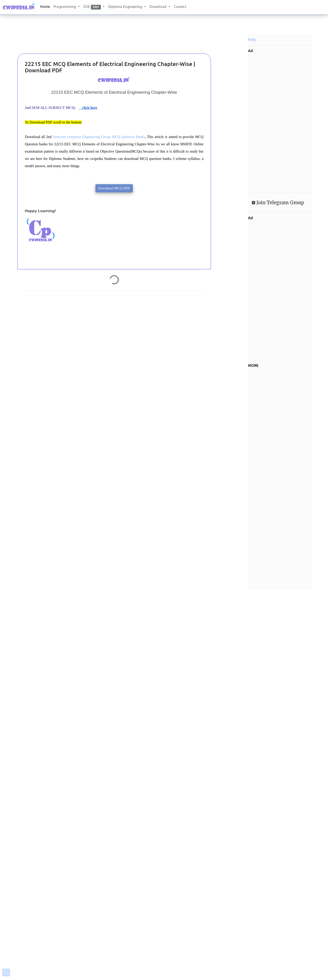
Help (252, 40)
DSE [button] (93, 7)
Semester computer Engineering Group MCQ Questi (92, 137)
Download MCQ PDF (114, 188)
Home (45, 7)
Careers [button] (180, 7)
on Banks (138, 137)
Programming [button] (65, 7)
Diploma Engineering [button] (126, 7)
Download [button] (158, 7)
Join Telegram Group (280, 203)
